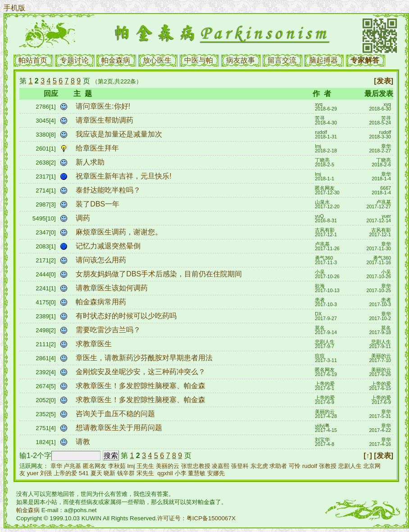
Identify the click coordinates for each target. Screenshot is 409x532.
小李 (181, 473)
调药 (84, 218)
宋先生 (145, 473)
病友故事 (241, 60)
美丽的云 (168, 466)
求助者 (278, 466)
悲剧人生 (350, 466)
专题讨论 (74, 60)
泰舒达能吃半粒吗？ (109, 190)
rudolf (310, 466)
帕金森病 (116, 60)
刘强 (46, 473)
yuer (33, 473)
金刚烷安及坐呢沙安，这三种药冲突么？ (141, 372)
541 (84, 473)
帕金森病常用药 (102, 302)
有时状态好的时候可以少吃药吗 (127, 316)
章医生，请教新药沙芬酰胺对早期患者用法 (145, 358)
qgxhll (165, 473)
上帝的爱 (65, 473)
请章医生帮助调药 (105, 120)
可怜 (295, 466)
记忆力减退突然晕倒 (109, 246)
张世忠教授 (196, 466)
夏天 (96, 473)
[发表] (384, 81)
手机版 (14, 8)
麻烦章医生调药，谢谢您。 (120, 232)
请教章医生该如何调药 (113, 288)
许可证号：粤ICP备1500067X (196, 518)
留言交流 (282, 60)
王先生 (145, 466)
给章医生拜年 (98, 148)
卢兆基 (72, 466)
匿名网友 (95, 466)
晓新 (109, 473)
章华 (56, 466)
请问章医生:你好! (104, 106)
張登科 (240, 466)
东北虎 (259, 466)
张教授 (328, 466)
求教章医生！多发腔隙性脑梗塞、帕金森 (141, 386)
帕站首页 (33, 60)
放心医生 (157, 60)
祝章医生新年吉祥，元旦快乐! (125, 176)
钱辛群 (126, 473)
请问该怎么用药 (102, 260)
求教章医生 (95, 344)
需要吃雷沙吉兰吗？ (109, 330)
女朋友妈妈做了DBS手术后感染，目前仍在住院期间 (160, 274)
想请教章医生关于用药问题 (120, 428)
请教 (84, 442)
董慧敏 (197, 473)
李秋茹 (117, 466)
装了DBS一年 (98, 204)
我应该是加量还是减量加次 (120, 134)
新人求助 (91, 162)
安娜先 (216, 473)
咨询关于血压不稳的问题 (116, 414)
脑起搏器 (323, 60)
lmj (131, 466)
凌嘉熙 (220, 466)
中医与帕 (199, 60)
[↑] (368, 456)
